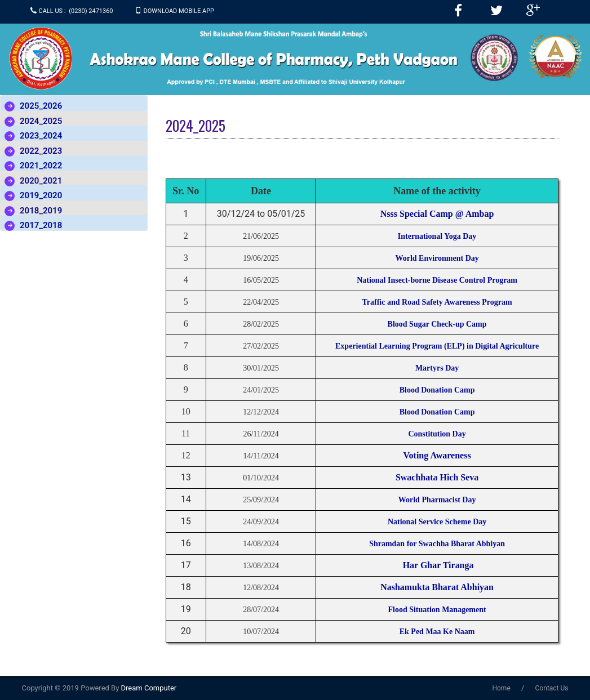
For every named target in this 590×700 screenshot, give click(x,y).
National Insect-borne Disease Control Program (437, 280)
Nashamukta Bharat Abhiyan (437, 587)
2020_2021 (41, 181)
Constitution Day (437, 434)
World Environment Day (437, 258)
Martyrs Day (437, 368)
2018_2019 (41, 211)
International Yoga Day (437, 236)
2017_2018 (41, 225)
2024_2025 (41, 121)
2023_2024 (41, 136)
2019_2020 (41, 195)
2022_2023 (41, 151)
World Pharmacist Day (437, 500)
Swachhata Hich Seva (437, 477)
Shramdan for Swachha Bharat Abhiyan (437, 544)
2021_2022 (41, 166)
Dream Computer (148, 688)
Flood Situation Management (437, 610)
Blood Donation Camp (437, 390)
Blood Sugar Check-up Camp (437, 324)
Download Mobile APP (179, 11)
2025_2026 (41, 106)
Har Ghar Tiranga (437, 565)
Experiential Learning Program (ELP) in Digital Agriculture (437, 346)
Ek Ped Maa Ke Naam (437, 632)
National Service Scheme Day (437, 522)
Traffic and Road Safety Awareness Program (437, 302)
